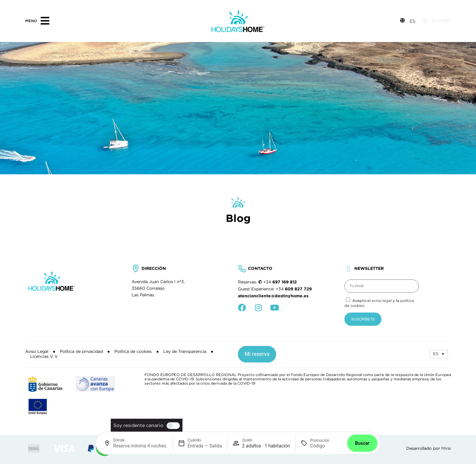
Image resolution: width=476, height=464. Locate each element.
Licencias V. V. (44, 357)
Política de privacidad (81, 352)
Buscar (362, 443)
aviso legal (382, 301)
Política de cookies (133, 352)
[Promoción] (326, 446)
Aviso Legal (37, 352)
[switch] (172, 426)
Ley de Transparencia (185, 352)
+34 (280, 282)
